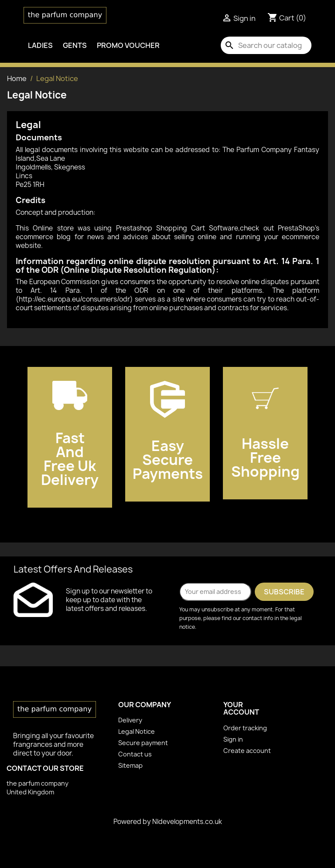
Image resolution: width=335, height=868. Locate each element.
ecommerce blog (43, 237)
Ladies (40, 45)
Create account (247, 751)
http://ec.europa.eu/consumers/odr (74, 299)
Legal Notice (137, 731)
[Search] (266, 45)
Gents (75, 45)
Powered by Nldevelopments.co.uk (168, 822)
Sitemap (130, 765)
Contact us (135, 754)
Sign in (233, 739)
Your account (241, 709)
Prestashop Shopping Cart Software (177, 228)
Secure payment (143, 743)
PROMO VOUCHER (128, 45)
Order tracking (245, 728)
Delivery (130, 720)
